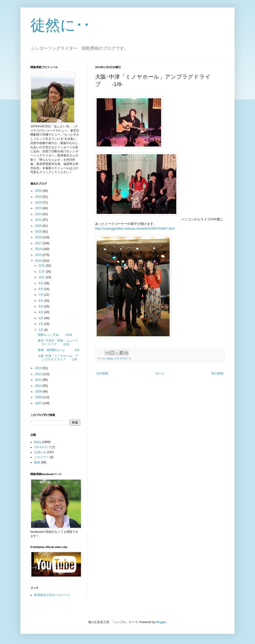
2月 (41, 324)
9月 (41, 283)
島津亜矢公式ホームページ (52, 595)
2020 (39, 226)
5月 (41, 306)
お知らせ (40, 452)
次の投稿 (102, 373)
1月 (41, 330)
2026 (39, 191)
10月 (42, 277)
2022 (39, 214)
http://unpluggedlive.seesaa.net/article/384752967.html (135, 228)
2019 (39, 232)
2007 (39, 403)
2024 (39, 202)
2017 (39, 243)
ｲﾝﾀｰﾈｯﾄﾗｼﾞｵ (123, 358)
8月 (41, 289)
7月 (41, 295)
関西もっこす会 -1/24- (55, 335)
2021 (39, 220)
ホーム (160, 373)
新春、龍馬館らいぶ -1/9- (59, 350)
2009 (39, 392)
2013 (39, 368)
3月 (41, 318)
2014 (39, 261)
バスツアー (42, 457)
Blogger (161, 622)
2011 (39, 380)
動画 (37, 462)
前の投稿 (217, 373)
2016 (39, 249)
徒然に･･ (60, 25)
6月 (41, 301)
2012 (39, 374)
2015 (39, 255)
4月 (41, 312)
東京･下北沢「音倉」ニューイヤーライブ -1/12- (58, 342)
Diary (110, 358)
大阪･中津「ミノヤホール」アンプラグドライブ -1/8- (58, 358)
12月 (42, 266)
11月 (42, 272)
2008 (39, 397)
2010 (39, 386)
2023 (39, 208)
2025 (39, 197)
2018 (39, 237)
